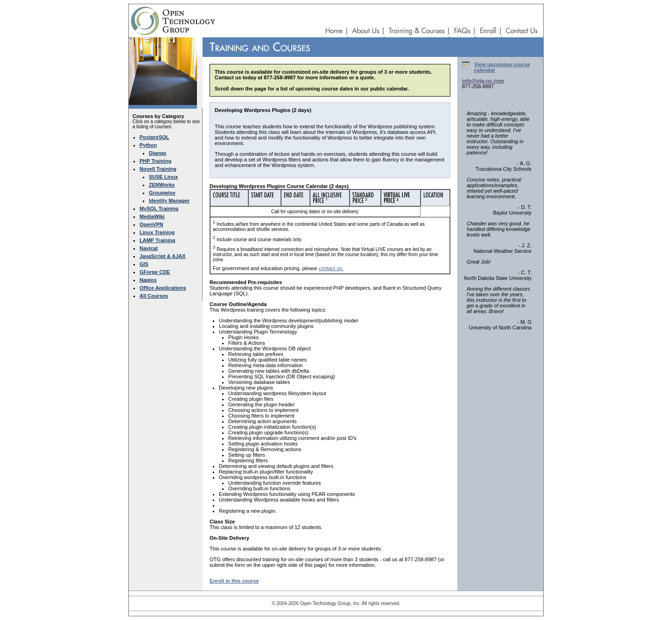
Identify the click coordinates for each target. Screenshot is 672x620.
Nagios (148, 280)
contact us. (331, 268)
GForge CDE (155, 272)
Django (157, 153)
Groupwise (162, 193)
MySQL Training (159, 209)
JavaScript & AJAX (163, 256)
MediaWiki (152, 216)
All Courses (154, 296)
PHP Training (155, 161)
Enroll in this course (234, 581)
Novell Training (158, 169)
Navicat (149, 248)
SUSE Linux (163, 177)
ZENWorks (162, 185)
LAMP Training (157, 240)
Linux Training (157, 232)
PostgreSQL (154, 137)
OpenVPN (151, 224)
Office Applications (163, 288)
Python (148, 145)
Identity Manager (169, 201)
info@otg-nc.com (483, 81)
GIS (144, 264)
